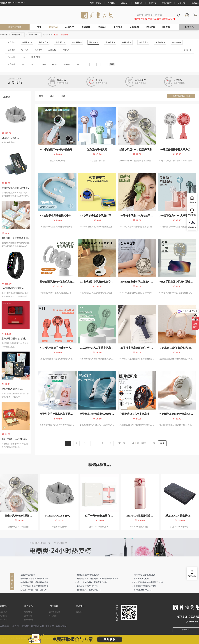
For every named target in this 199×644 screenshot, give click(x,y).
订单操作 (4, 620)
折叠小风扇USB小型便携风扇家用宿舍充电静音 (145, 149)
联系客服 (186, 630)
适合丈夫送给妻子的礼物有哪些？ (35, 586)
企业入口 (125, 3)
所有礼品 (53, 27)
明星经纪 (25, 626)
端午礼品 (25, 50)
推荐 (41, 96)
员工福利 (38, 50)
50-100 (54, 64)
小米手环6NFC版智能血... (14, 288)
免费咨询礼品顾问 (181, 96)
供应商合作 (167, 3)
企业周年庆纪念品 (28, 575)
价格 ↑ (65, 96)
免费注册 (111, 3)
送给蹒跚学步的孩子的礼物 (145, 586)
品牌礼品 (70, 27)
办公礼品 (52, 50)
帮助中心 (152, 3)
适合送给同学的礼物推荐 (87, 586)
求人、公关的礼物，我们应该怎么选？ (93, 582)
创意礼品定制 (168, 19)
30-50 (43, 64)
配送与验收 (29, 620)
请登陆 (99, 3)
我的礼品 (139, 3)
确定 (112, 64)
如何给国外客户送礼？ (143, 590)
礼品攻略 (12, 582)
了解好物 (182, 3)
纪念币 (16, 626)
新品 (52, 96)
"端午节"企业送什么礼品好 (145, 575)
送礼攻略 (150, 27)
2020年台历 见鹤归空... (12, 389)
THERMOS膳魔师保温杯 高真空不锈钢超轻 (149, 516)
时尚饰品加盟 (37, 626)
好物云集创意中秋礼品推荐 (88, 575)
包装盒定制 (61, 626)
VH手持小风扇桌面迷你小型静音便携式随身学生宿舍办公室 (152, 348)
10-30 (33, 64)
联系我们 (80, 612)
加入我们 (53, 616)
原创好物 (86, 27)
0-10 (23, 64)
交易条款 (28, 616)
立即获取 (109, 639)
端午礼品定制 (141, 19)
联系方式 (195, 3)
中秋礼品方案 (155, 19)
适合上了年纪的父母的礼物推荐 (34, 590)
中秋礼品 (66, 50)
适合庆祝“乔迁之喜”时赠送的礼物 (34, 579)
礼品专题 (118, 27)
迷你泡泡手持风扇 (97, 149)
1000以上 (79, 64)
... (94, 443)
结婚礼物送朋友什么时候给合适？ (35, 582)
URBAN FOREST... (10, 138)
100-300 (66, 64)
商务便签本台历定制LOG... (14, 439)
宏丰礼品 (50, 626)
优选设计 (102, 27)
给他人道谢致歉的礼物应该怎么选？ (149, 582)
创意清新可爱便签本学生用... (15, 238)
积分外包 (189, 27)
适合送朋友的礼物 (141, 579)
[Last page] (123, 443)
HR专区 (166, 27)
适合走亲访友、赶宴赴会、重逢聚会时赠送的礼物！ (99, 579)
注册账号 (4, 612)
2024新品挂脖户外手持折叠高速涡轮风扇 (62, 149)
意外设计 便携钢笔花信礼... (15, 339)
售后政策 (28, 612)
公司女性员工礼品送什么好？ (89, 590)
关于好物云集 (55, 612)
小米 (23, 57)
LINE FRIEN (36, 57)
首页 (39, 27)
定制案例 (134, 27)
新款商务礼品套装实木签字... (15, 188)
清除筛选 (64, 35)
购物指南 (4, 616)
